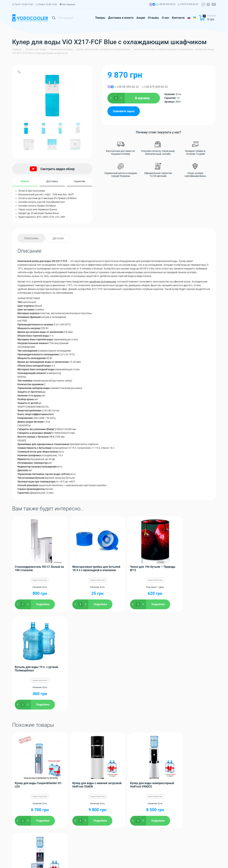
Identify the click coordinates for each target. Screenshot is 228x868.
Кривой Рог (47, 748)
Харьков (126, 737)
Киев (117, 737)
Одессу (145, 737)
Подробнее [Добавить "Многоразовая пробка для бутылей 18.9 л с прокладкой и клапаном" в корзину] (94, 604)
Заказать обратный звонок (196, 846)
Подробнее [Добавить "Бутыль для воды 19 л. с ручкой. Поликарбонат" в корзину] (196, 604)
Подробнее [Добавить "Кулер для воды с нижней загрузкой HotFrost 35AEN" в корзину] (94, 721)
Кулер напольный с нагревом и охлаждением (103, 49)
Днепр (136, 737)
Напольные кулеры (61, 49)
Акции (141, 18)
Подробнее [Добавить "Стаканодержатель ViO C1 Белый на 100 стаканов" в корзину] (43, 604)
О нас (165, 18)
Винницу (30, 741)
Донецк (78, 741)
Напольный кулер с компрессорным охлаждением (163, 49)
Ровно (86, 745)
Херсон (199, 745)
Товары (100, 18)
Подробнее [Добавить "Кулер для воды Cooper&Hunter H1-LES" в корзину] (43, 721)
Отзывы (153, 18)
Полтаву (197, 737)
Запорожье (156, 737)
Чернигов (209, 737)
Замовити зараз (124, 111)
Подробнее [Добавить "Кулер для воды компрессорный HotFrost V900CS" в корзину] (145, 721)
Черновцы (119, 745)
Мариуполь (159, 745)
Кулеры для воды (36, 49)
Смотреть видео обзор (52, 169)
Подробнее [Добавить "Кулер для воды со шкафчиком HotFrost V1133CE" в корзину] (196, 721)
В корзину (142, 98)
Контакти (178, 18)
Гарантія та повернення (58, 861)
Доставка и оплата (121, 18)
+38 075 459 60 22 (189, 4)
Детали (58, 238)
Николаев (18, 741)
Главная (17, 49)
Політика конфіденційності (28, 861)
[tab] (31, 238)
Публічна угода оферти (86, 861)
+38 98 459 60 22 (167, 4)
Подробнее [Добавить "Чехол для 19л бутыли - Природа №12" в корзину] (145, 604)
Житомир (178, 737)
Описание (31, 238)
